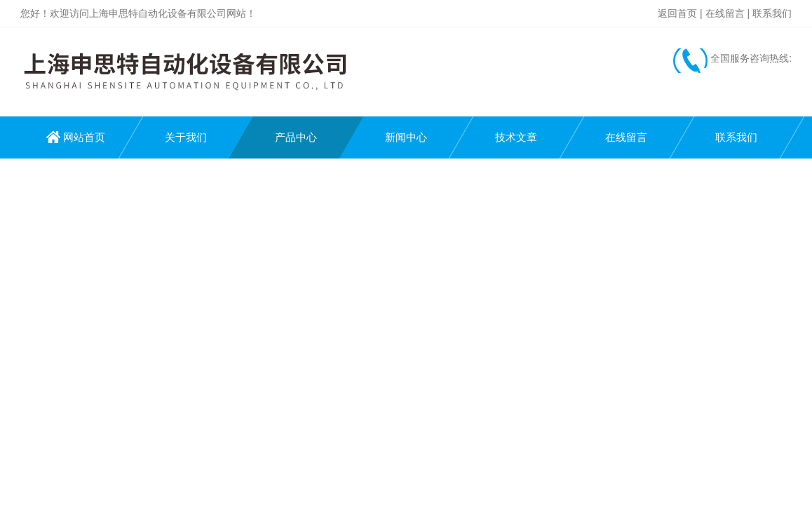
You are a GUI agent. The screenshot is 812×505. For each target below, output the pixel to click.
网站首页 (84, 137)
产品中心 (296, 137)
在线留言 (725, 13)
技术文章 (516, 137)
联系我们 (772, 13)
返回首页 (677, 13)
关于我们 (186, 137)
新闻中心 (406, 137)
